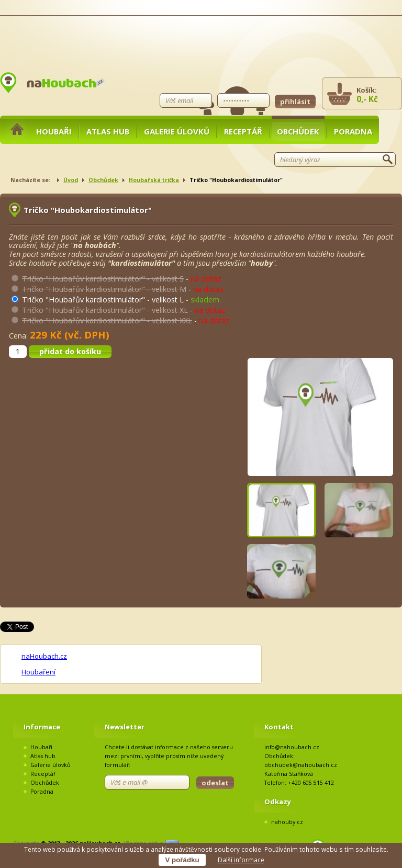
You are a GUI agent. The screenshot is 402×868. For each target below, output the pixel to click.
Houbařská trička (154, 180)
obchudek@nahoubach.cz (301, 765)
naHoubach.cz (44, 656)
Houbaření (38, 672)
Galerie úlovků (177, 131)
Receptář (243, 131)
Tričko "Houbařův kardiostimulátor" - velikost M (104, 289)
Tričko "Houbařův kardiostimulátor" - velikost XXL (107, 320)
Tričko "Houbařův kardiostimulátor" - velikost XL (105, 310)
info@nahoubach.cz (292, 747)
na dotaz (206, 279)
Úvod (71, 180)
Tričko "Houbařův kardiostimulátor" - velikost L (103, 300)
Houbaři (54, 131)
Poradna (353, 131)
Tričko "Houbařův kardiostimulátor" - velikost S (103, 279)
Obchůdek (298, 131)
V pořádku (182, 860)
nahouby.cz (287, 822)
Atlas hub (108, 131)
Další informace (241, 860)
